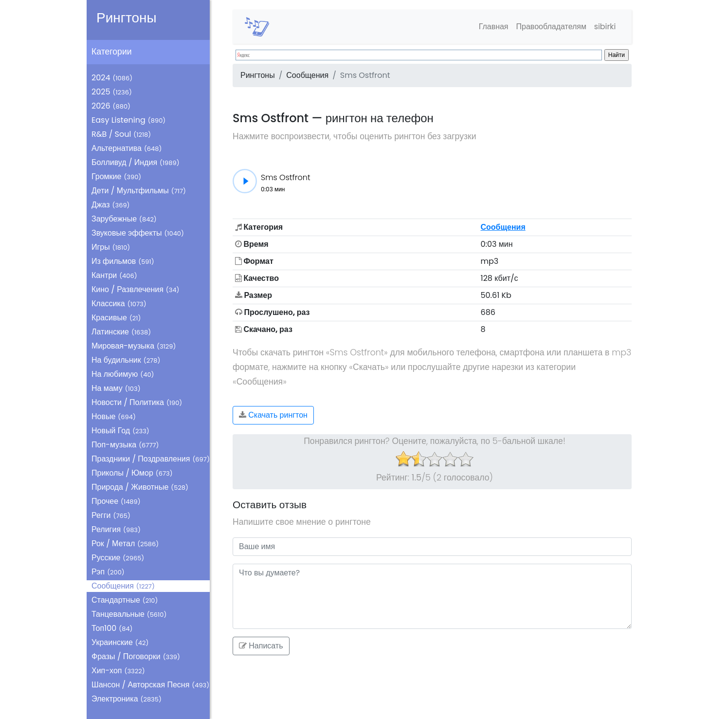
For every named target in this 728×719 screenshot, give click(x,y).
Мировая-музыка (134, 346)
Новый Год (120, 431)
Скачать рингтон (273, 415)
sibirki (605, 27)
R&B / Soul (121, 134)
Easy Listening (128, 120)
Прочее (116, 501)
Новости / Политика (137, 402)
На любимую (123, 374)
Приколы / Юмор (132, 473)
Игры (111, 247)
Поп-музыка (125, 445)
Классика (119, 304)
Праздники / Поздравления (151, 459)
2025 (112, 92)
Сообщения (123, 586)
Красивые (116, 318)
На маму (116, 388)
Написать (261, 646)
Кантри (114, 275)
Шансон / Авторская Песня (150, 685)
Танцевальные (129, 614)
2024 (112, 78)
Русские (118, 558)
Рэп (108, 572)
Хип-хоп (118, 671)
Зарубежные (124, 219)
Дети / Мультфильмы (139, 191)
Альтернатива (127, 148)
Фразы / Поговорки (136, 656)
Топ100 (112, 628)
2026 (111, 106)
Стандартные (125, 600)
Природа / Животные (140, 487)
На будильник (126, 360)
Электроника (127, 699)
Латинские (121, 332)
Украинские (120, 642)
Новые (114, 416)
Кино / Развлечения (136, 289)
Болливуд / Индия (136, 162)
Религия (116, 529)
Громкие (116, 176)
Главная (493, 27)
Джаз (111, 205)
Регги (111, 515)
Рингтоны (127, 18)
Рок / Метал (125, 544)
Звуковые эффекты (138, 233)
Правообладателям (551, 27)
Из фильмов (123, 261)
